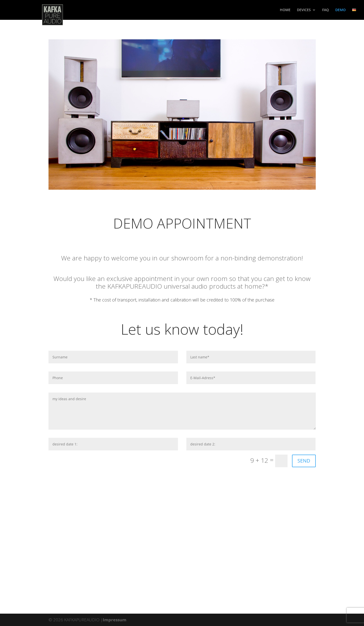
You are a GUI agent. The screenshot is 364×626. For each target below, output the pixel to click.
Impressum (115, 620)
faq (326, 10)
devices (304, 10)
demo (340, 10)
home (285, 10)
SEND (304, 461)
